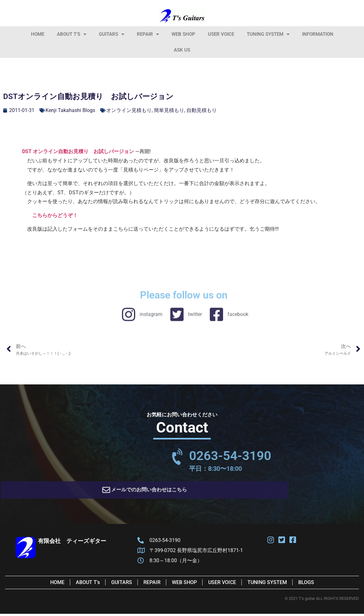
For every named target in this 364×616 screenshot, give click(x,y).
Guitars (112, 34)
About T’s (72, 34)
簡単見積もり (169, 110)
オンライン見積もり (129, 110)
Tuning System (268, 34)
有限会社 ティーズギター (72, 543)
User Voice (221, 34)
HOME (38, 34)
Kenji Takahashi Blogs (70, 110)
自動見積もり (202, 110)
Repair (148, 34)
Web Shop (183, 34)
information (318, 34)
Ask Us (182, 50)
